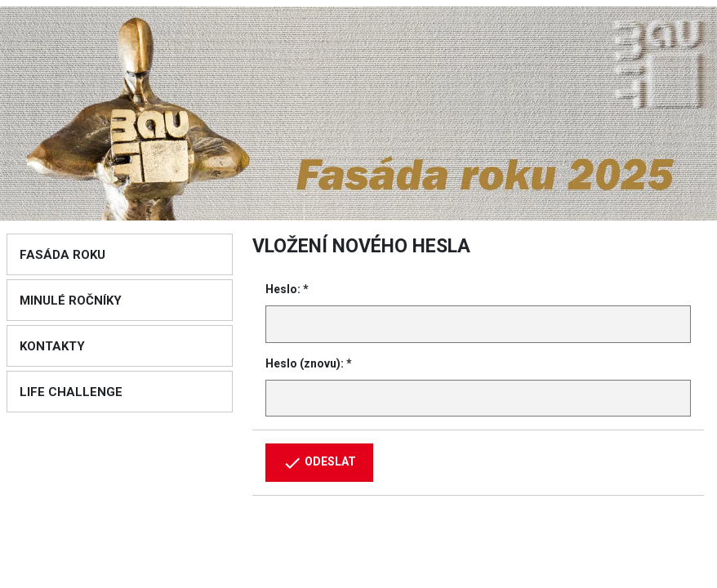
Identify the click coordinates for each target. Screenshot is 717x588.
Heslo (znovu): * (309, 363)
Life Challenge (71, 392)
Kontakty (52, 346)
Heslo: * (287, 289)
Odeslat (319, 463)
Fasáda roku (62, 255)
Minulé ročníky (71, 301)
